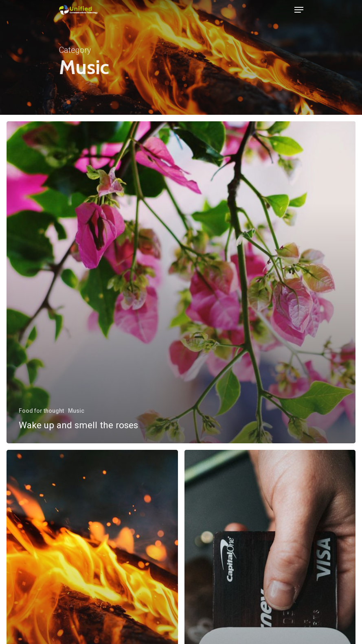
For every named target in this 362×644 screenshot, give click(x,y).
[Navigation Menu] (299, 10)
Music (76, 411)
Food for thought (41, 411)
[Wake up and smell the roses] (181, 282)
